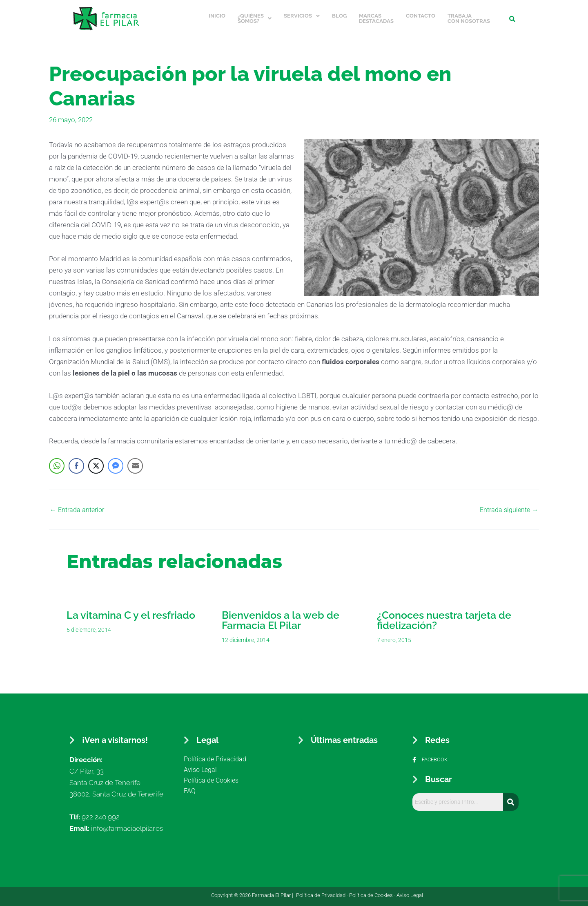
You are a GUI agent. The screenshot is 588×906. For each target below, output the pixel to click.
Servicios (302, 14)
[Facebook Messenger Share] (116, 461)
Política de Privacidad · (323, 891)
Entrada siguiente (508, 505)
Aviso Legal (410, 891)
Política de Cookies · (373, 891)
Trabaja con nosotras (469, 16)
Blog (339, 14)
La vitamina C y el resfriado (131, 611)
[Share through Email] (135, 461)
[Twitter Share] (96, 461)
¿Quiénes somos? (255, 16)
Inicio (217, 14)
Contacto (421, 14)
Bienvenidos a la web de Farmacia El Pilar (281, 616)
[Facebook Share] (76, 461)
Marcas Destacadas (376, 16)
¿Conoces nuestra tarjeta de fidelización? (444, 616)
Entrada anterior (78, 505)
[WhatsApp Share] (57, 461)
